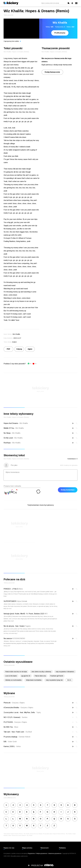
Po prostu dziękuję (11, 737)
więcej (69, 680)
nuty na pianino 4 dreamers (65, 672)
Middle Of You (9, 428)
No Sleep (7, 433)
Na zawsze (8, 638)
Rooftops (7, 443)
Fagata (28, 626)
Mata (21, 589)
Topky (38, 712)
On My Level (8, 438)
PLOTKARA (8, 722)
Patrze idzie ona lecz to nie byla (16, 672)
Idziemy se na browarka (13, 680)
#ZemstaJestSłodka (11, 708)
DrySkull (28, 732)
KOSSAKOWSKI (19, 638)
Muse (16, 727)
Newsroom (45, 848)
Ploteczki (7, 703)
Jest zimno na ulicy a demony (41, 672)
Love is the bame (11, 676)
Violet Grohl (12, 742)
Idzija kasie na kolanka (34, 680)
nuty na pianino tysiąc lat (54, 680)
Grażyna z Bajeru (18, 703)
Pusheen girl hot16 (57, 676)
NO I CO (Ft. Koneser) (12, 717)
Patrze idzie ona (40, 676)
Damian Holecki (24, 737)
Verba (18, 746)
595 (5, 742)
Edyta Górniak (22, 601)
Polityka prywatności (41, 853)
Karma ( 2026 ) (9, 746)
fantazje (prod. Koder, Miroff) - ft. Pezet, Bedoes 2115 (24, 614)
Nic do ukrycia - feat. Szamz (14, 626)
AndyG (14, 342)
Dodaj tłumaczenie (52, 72)
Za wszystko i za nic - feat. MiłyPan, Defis (19, 712)
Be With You (8, 727)
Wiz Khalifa (24, 423)
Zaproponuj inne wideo (12, 41)
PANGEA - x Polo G (11, 589)
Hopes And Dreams (11, 423)
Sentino (24, 717)
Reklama (62, 848)
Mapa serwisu (27, 848)
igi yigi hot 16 (26, 676)
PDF (8, 349)
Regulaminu (31, 853)
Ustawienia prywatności (55, 853)
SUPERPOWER (10, 601)
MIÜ (46, 614)
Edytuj (19, 349)
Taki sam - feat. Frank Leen (14, 732)
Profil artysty (60, 33)
